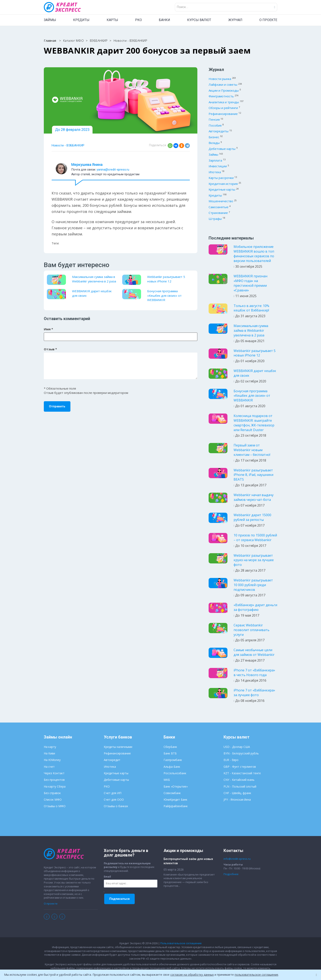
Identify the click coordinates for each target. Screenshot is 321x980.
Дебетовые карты (222, 149)
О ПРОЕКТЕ (268, 20)
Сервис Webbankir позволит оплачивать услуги (251, 630)
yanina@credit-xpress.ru (113, 170)
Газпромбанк (173, 760)
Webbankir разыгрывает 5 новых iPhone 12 (166, 279)
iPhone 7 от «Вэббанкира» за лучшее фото (254, 693)
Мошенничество (221, 201)
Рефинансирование (223, 114)
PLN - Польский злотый (240, 786)
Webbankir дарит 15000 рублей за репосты (252, 517)
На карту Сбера (55, 786)
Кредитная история (223, 184)
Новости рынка (220, 79)
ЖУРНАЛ (235, 20)
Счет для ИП (113, 793)
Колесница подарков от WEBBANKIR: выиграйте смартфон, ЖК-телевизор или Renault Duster (254, 423)
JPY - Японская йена (237, 800)
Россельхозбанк (175, 773)
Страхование (218, 213)
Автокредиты (219, 131)
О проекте (51, 904)
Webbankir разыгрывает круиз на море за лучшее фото (254, 560)
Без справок (52, 793)
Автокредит (112, 760)
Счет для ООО (114, 800)
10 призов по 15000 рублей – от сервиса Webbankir (255, 538)
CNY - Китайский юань (239, 780)
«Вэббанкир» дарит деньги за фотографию (255, 607)
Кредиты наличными (118, 747)
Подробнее (231, 874)
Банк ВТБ (170, 753)
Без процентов (54, 780)
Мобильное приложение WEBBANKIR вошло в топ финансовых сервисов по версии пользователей (254, 254)
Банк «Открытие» (176, 786)
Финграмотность (221, 96)
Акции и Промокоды (224, 90)
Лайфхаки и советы (223, 84)
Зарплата (215, 160)
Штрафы (215, 219)
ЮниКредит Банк (175, 800)
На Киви (49, 753)
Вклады (214, 143)
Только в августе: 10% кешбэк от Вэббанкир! (251, 308)
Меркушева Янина (87, 165)
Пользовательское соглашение (181, 943)
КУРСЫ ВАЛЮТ (199, 20)
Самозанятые (219, 207)
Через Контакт (54, 773)
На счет (49, 767)
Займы (213, 154)
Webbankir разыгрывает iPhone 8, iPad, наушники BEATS (253, 475)
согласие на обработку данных (192, 975)
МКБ (167, 780)
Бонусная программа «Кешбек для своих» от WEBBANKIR (164, 295)
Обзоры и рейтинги (223, 108)
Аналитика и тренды (224, 102)
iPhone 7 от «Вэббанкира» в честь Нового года (254, 673)
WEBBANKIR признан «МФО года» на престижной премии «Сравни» (250, 283)
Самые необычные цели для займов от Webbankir (254, 652)
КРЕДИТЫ (81, 20)
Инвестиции (218, 166)
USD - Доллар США (237, 747)
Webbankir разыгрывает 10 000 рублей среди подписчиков (253, 585)
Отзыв (50, 349)
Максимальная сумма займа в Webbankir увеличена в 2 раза (94, 279)
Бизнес (214, 137)
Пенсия (214, 119)
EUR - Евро (231, 760)
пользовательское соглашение (256, 975)
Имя (48, 329)
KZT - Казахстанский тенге (242, 773)
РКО (138, 20)
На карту (50, 747)
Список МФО (53, 800)
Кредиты (215, 195)
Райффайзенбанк (176, 806)
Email (107, 877)
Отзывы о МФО (55, 806)
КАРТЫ (112, 20)
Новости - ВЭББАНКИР (68, 145)
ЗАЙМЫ (50, 20)
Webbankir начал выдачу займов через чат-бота (254, 497)
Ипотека (215, 172)
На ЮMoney (52, 760)
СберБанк (170, 747)
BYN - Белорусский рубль (241, 753)
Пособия (215, 125)
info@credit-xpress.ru (237, 859)
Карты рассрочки (221, 178)
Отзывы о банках (116, 806)
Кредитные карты (222, 189)
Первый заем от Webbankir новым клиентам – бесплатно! (252, 450)
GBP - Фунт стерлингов (240, 767)
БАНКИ (164, 20)
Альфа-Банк (172, 767)
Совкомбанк (172, 793)
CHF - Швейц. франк (237, 793)
